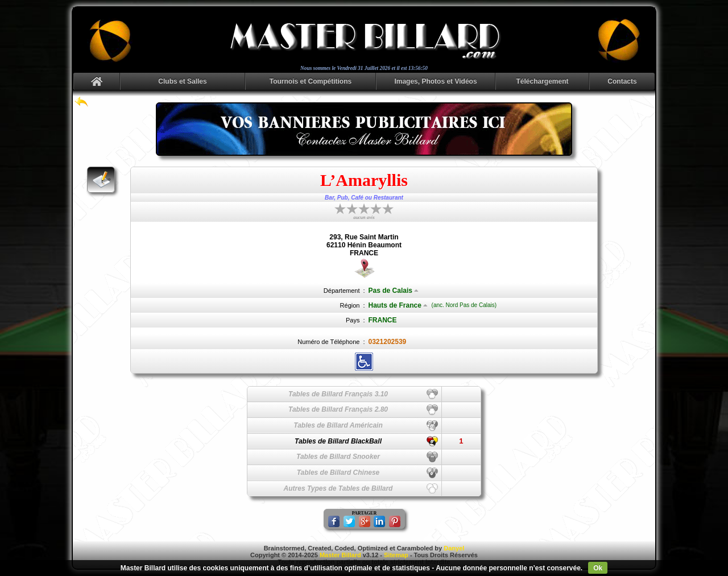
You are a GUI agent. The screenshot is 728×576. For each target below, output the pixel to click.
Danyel (454, 548)
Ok (598, 568)
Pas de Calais (394, 291)
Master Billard (340, 555)
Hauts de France (398, 305)
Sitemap (396, 555)
